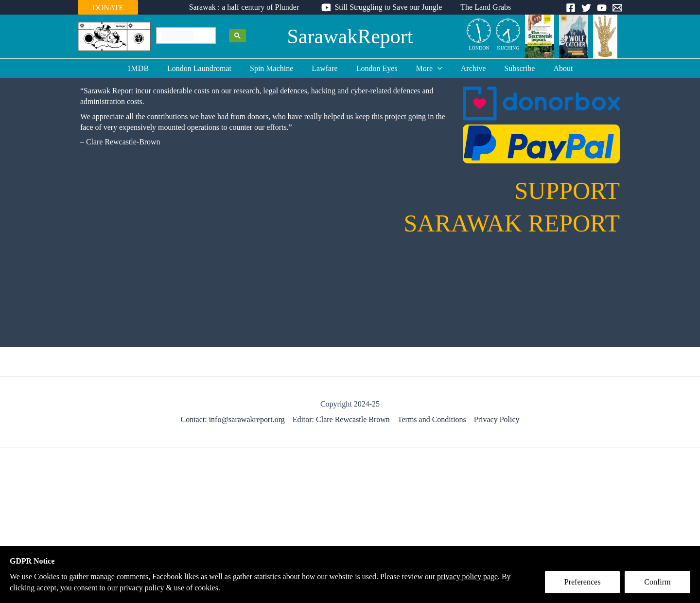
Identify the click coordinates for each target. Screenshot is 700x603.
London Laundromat (208, 68)
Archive (468, 68)
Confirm (658, 582)
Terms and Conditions (432, 419)
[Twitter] (586, 8)
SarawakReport (350, 36)
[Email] (617, 8)
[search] (177, 36)
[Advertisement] (350, 525)
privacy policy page (470, 576)
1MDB (150, 68)
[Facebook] (571, 8)
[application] (435, 69)
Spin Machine (277, 68)
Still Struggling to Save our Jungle (388, 7)
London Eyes (377, 68)
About (551, 68)
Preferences (583, 582)
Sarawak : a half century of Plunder (247, 7)
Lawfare (327, 68)
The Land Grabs (483, 7)
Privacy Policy (497, 419)
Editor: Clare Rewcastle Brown (341, 419)
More (426, 69)
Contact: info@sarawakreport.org (232, 419)
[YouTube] (602, 8)
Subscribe (511, 68)
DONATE (108, 8)
